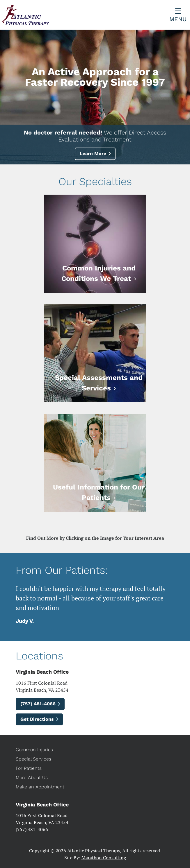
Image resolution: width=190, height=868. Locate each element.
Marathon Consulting (104, 858)
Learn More (93, 154)
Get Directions (37, 719)
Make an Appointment (40, 787)
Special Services (33, 759)
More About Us (32, 778)
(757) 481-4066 (38, 704)
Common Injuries (34, 750)
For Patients (29, 768)
